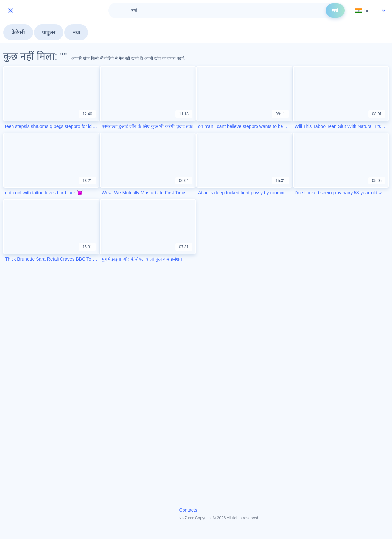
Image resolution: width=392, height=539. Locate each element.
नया (76, 32)
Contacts (188, 510)
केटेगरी (18, 32)
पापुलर (49, 32)
